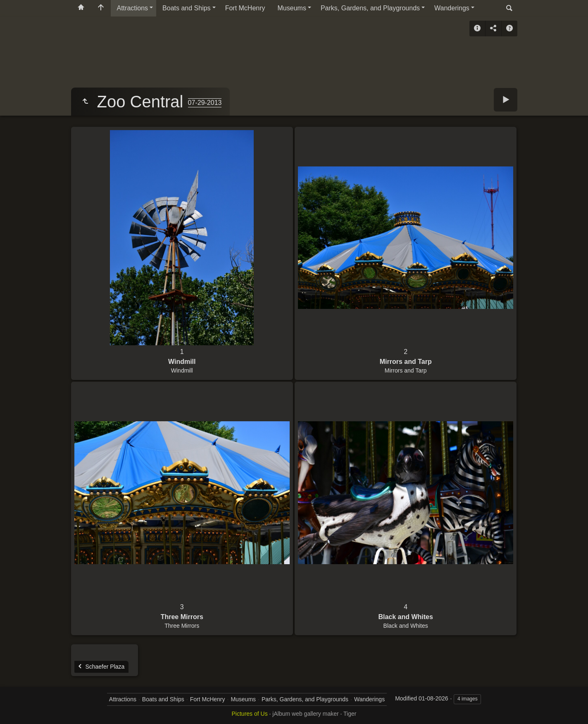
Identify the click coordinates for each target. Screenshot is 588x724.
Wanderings (452, 8)
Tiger (350, 714)
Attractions (133, 8)
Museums (292, 8)
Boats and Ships (187, 8)
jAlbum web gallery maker (305, 714)
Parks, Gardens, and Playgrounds (370, 8)
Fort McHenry (245, 8)
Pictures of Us (250, 714)
